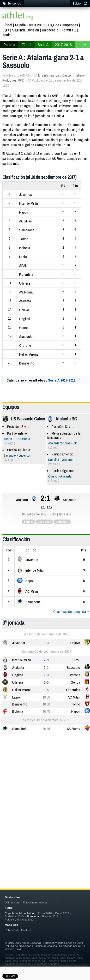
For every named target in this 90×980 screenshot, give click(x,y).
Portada (9, 45)
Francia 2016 (50, 916)
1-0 (46, 675)
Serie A (43, 45)
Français (55, 75)
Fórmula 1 (69, 30)
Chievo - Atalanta (60, 476)
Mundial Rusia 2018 (30, 25)
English (43, 75)
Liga (6, 30)
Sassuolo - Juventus (17, 455)
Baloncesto (50, 30)
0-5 (46, 690)
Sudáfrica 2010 (14, 916)
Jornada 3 (62, 522)
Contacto (27, 930)
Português (9, 80)
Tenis (6, 35)
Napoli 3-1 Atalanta (61, 460)
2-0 (46, 660)
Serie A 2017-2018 (62, 380)
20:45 (46, 711)
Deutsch (68, 75)
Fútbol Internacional (35, 902)
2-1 (46, 667)
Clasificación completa (70, 612)
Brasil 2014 (62, 913)
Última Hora (12, 902)
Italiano (80, 75)
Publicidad (11, 930)
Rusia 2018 (45, 913)
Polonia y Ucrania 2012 (19, 919)
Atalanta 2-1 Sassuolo (63, 443)
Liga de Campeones (63, 25)
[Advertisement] (45, 785)
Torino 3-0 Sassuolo (17, 439)
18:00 (46, 704)
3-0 (46, 643)
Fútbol (7, 25)
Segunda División (26, 30)
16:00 (46, 697)
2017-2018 (63, 45)
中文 (21, 80)
